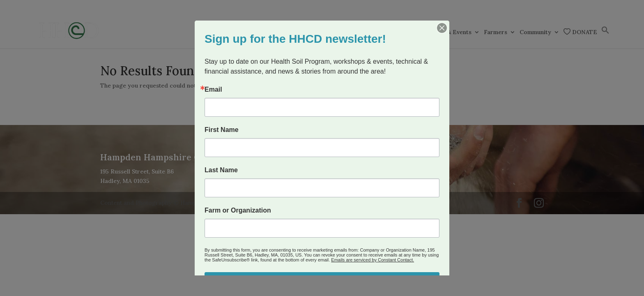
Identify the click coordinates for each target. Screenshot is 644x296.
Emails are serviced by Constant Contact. (373, 260)
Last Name (221, 170)
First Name (222, 130)
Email (213, 90)
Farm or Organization (238, 210)
